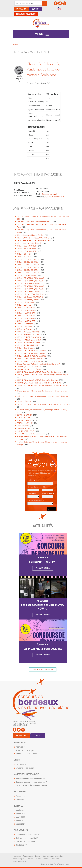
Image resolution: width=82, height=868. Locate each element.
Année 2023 (20, 817)
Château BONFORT (25, 254)
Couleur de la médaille (40, 502)
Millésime (48, 489)
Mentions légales (19, 859)
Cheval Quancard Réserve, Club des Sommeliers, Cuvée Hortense (42, 385)
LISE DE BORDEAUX (25, 428)
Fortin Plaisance (23, 426)
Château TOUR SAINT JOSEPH (29, 342)
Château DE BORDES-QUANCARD (31, 278)
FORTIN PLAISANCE (25, 418)
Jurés (17, 760)
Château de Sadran (24, 305)
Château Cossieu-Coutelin (27, 275)
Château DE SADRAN (25, 302)
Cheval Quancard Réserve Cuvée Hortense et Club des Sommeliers (43, 375)
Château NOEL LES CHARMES (29, 332)
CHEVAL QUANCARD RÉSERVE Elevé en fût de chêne (37, 380)
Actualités (21, 9)
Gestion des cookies (20, 861)
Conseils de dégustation (25, 841)
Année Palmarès (48, 495)
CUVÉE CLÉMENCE (24, 402)
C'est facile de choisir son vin (28, 834)
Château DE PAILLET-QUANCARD (30, 294)
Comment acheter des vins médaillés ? (31, 782)
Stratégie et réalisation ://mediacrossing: (55, 864)
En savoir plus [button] (43, 568)
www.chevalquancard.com (54, 197)
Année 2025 (20, 810)
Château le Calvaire (24, 329)
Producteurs (20, 742)
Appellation (33, 495)
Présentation (21, 796)
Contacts (30, 859)
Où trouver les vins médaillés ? (28, 838)
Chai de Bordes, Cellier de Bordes (30, 243)
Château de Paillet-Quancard (28, 300)
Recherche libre (40, 482)
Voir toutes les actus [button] (43, 669)
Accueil (15, 44)
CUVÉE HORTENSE (24, 415)
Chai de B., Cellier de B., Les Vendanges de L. (34, 222)
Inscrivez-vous (22, 747)
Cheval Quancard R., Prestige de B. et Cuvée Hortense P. (39, 364)
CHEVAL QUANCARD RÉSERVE (29, 367)
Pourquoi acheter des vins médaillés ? (31, 778)
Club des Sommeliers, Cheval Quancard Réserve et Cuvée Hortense (43, 396)
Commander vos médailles (26, 754)
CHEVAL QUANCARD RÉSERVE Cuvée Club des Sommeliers (40, 372)
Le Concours (20, 792)
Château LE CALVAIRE (25, 326)
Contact (36, 9)
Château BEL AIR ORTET (27, 246)
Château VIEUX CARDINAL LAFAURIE (31, 351)
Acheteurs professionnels (27, 774)
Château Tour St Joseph (26, 348)
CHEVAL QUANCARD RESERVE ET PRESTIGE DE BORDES (39, 383)
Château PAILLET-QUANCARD (29, 334)
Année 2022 (20, 820)
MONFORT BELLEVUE (25, 431)
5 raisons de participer (25, 750)
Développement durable (32, 856)
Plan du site (17, 856)
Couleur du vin (33, 489)
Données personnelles (51, 859)
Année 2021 (20, 824)
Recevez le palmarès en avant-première (31, 785)
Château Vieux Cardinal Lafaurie (29, 359)
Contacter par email (49, 194)
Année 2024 (20, 814)
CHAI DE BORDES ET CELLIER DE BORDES (33, 238)
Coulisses (20, 799)
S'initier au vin (21, 845)
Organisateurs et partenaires (53, 856)
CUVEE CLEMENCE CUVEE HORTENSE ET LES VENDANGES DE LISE (43, 404)
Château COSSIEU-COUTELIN (28, 259)
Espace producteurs (26, 14)
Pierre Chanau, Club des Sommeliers (31, 434)
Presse (38, 859)
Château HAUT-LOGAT (26, 308)
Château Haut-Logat (25, 324)
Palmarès (19, 806)
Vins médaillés (21, 830)
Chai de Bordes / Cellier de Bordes (30, 235)
